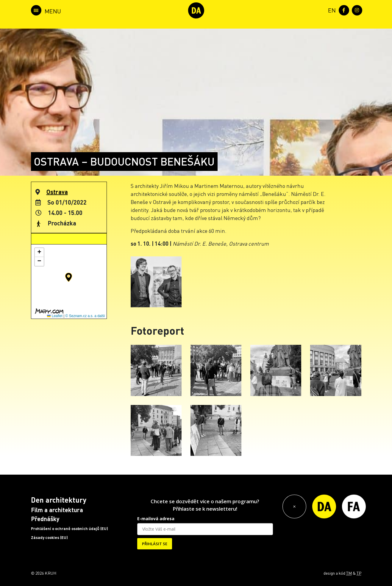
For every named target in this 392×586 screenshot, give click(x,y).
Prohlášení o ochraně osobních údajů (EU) (70, 529)
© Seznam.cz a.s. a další (85, 316)
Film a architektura (57, 510)
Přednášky (45, 519)
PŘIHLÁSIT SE (155, 544)
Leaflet (55, 316)
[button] (69, 277)
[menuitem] (331, 10)
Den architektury (59, 500)
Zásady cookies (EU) (49, 537)
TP (359, 573)
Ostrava (57, 192)
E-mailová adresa (156, 519)
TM (349, 573)
